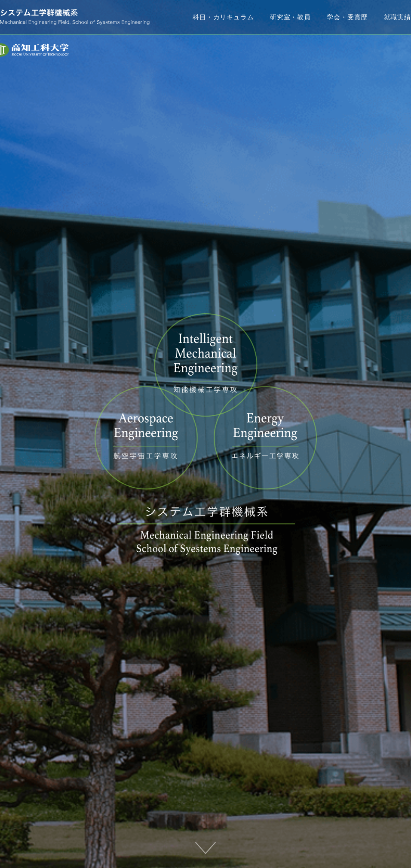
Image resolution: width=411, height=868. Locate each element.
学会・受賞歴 (347, 17)
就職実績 (397, 17)
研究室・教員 (290, 17)
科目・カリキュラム (223, 17)
